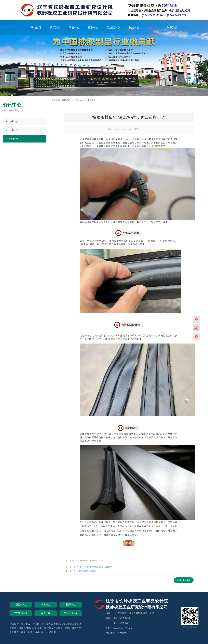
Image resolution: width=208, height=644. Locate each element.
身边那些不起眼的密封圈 (85, 571)
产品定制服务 (21, 613)
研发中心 (74, 28)
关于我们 (55, 28)
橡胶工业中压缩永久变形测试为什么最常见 (93, 567)
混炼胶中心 (114, 28)
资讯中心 (153, 28)
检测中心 (93, 28)
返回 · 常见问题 (184, 580)
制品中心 (134, 28)
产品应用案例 (71, 613)
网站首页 (36, 28)
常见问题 (92, 100)
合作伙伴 (46, 613)
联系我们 (172, 28)
